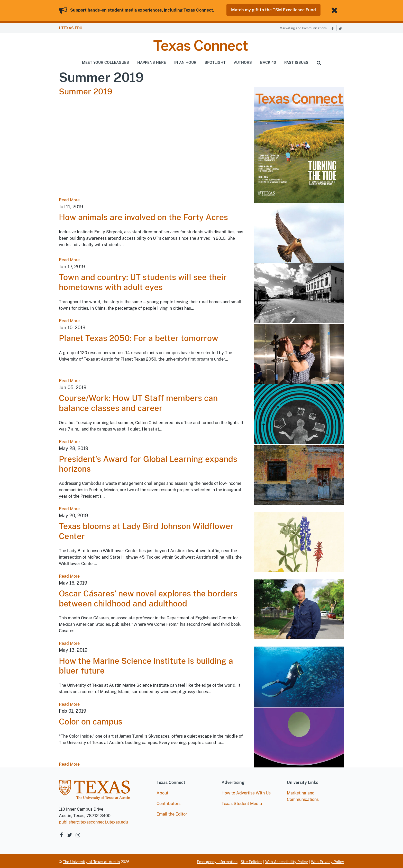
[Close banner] (335, 10)
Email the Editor (172, 813)
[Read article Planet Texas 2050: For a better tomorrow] (299, 353)
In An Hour (185, 61)
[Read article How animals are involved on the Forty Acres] (299, 232)
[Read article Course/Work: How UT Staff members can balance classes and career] (299, 413)
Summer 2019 (86, 91)
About (162, 792)
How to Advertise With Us (246, 792)
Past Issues (296, 61)
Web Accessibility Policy (287, 861)
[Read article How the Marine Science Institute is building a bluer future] (299, 675)
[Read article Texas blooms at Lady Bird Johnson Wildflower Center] (299, 541)
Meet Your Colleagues (106, 61)
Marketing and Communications (303, 28)
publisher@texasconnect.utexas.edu (93, 821)
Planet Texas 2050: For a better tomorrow (139, 337)
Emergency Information (217, 861)
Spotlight (215, 61)
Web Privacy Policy (328, 861)
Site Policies (251, 861)
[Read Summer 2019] (299, 143)
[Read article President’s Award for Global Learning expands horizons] (299, 473)
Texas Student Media (242, 803)
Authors (243, 61)
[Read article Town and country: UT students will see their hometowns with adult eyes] (299, 292)
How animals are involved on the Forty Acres (143, 216)
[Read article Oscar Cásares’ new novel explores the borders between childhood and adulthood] (299, 608)
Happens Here (152, 61)
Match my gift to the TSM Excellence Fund (273, 10)
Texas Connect (200, 44)
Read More (69, 199)
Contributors (168, 803)
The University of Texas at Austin (91, 861)
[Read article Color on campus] (299, 736)
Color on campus (91, 721)
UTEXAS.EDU (71, 27)
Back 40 (268, 61)
